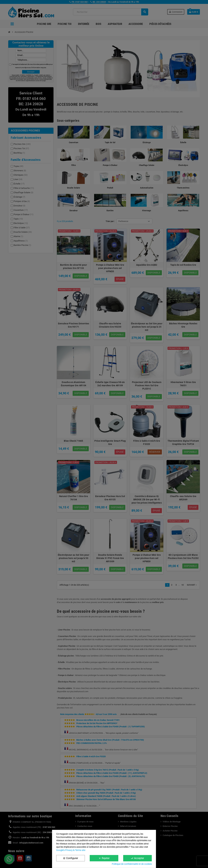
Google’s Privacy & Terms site (71, 850)
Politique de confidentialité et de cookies (132, 864)
